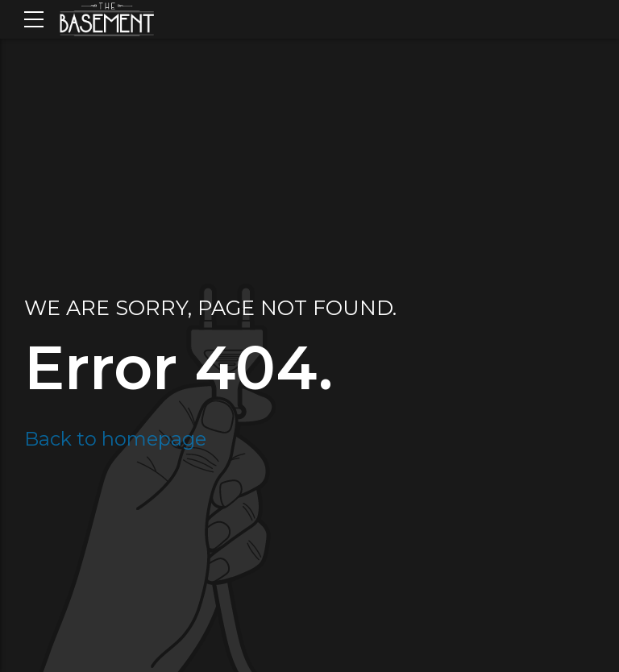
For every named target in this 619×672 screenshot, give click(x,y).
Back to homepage (115, 439)
